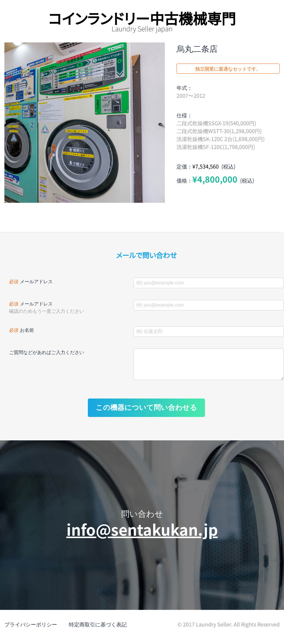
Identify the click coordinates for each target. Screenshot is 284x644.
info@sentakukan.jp (142, 535)
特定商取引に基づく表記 (98, 630)
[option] (85, 123)
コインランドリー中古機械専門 (142, 18)
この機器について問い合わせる (146, 413)
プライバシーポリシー (31, 630)
